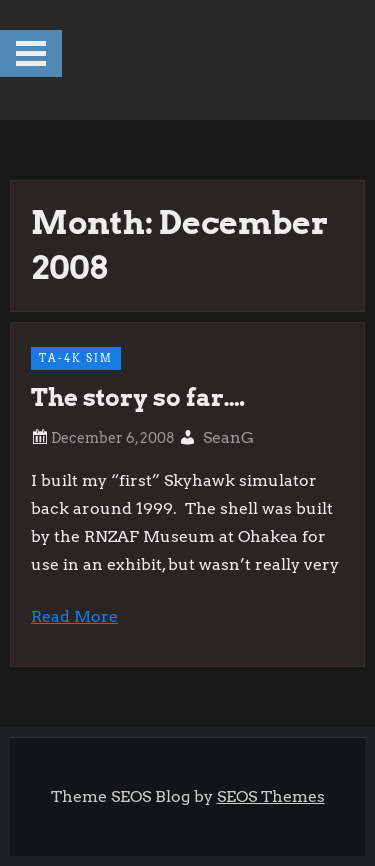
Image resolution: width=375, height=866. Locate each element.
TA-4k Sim (76, 358)
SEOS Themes (271, 796)
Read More (74, 616)
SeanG (228, 437)
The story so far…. (138, 397)
